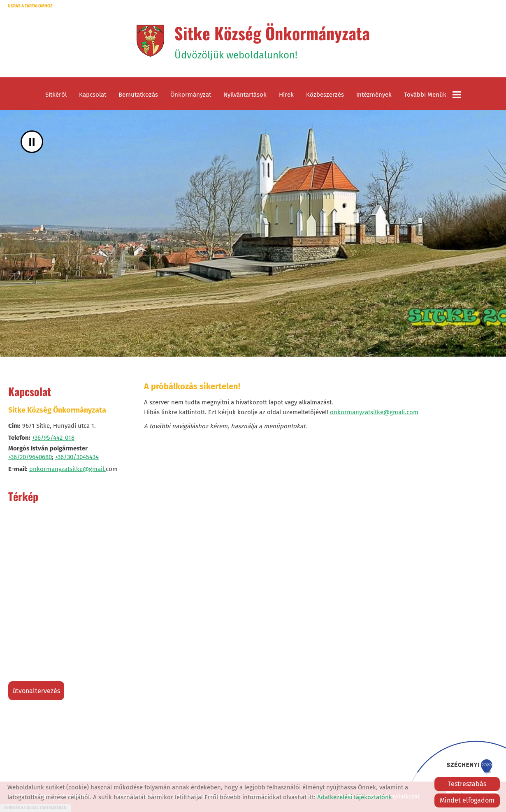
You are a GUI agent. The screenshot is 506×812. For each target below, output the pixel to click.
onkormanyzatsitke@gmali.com (374, 412)
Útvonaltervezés (36, 691)
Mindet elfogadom (467, 800)
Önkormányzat (191, 95)
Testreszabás (467, 784)
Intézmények (374, 95)
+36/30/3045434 (77, 457)
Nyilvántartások (245, 95)
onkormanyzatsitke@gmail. (67, 469)
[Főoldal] (150, 41)
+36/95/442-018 (53, 438)
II (32, 142)
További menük (432, 95)
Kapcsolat (93, 95)
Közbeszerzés (325, 95)
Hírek (286, 95)
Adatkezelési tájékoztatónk (355, 797)
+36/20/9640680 (30, 457)
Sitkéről (56, 95)
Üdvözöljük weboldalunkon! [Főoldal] (272, 41)
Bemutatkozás (138, 95)
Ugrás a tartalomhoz (30, 6)
